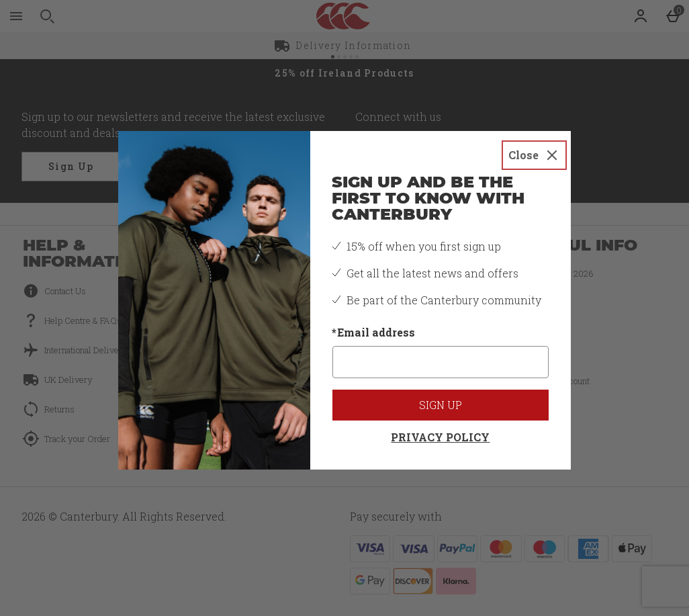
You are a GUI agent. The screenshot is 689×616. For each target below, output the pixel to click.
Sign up (441, 405)
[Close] (534, 155)
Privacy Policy (440, 437)
